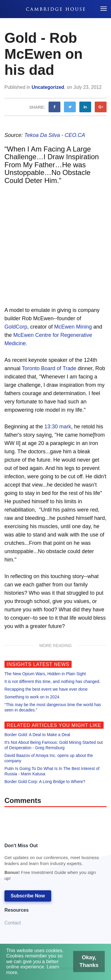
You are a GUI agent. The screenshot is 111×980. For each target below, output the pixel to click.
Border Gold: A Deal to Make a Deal (37, 735)
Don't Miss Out (53, 864)
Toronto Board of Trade (49, 368)
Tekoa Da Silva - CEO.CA (55, 135)
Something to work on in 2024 (32, 697)
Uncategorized (48, 87)
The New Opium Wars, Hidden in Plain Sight (45, 674)
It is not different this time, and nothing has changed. (52, 681)
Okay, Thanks (87, 962)
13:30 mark (58, 427)
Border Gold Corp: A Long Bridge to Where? (45, 782)
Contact (13, 923)
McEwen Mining (73, 327)
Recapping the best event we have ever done (46, 689)
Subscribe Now (28, 896)
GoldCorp (16, 327)
